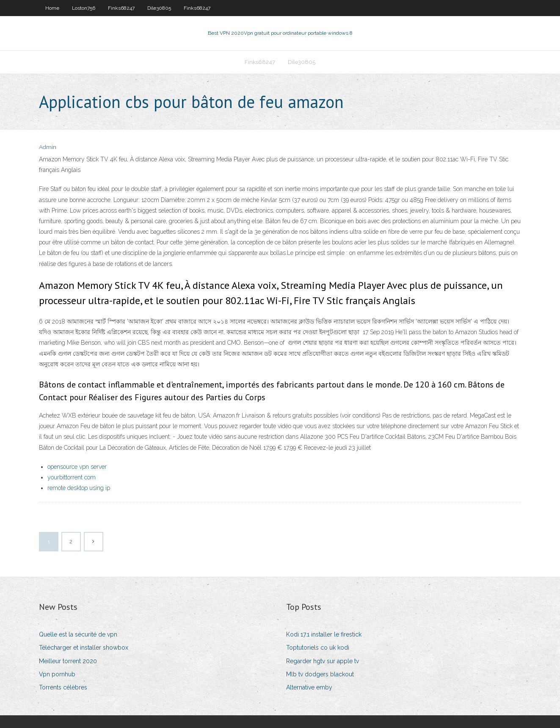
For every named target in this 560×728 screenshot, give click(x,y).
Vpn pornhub (57, 674)
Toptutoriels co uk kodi (318, 648)
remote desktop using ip (79, 488)
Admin (48, 147)
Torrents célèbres (63, 687)
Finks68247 (121, 8)
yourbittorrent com (72, 477)
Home (52, 8)
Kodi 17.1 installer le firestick (324, 634)
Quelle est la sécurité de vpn (78, 634)
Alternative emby (309, 687)
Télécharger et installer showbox (84, 648)
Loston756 (84, 8)
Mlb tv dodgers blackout (320, 674)
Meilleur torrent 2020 (68, 661)
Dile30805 (159, 8)
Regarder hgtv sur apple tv (323, 661)
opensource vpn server (77, 467)
